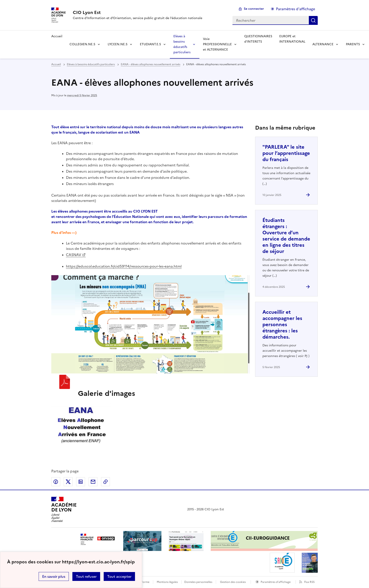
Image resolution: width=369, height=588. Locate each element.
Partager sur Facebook (56, 482)
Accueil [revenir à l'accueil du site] (57, 36)
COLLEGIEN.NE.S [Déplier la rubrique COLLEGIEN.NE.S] (82, 44)
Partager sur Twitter (68, 482)
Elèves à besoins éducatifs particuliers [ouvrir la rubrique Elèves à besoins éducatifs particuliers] (91, 64)
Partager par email (93, 482)
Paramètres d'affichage (276, 582)
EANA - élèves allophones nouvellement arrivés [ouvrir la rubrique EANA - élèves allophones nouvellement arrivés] (151, 64)
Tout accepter (119, 576)
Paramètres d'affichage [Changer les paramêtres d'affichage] (296, 9)
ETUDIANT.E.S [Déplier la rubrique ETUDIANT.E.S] (150, 44)
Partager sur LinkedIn (81, 482)
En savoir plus (54, 576)
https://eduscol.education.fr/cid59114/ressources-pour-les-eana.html (124, 266)
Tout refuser (86, 576)
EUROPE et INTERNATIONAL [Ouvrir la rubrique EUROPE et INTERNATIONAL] (292, 39)
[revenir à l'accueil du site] (138, 12)
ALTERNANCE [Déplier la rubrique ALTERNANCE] (323, 44)
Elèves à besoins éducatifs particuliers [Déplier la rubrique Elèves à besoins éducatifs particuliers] (182, 44)
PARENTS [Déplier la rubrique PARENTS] (353, 44)
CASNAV (74, 255)
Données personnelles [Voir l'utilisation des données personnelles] (198, 582)
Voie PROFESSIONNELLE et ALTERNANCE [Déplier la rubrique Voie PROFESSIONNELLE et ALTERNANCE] (217, 44)
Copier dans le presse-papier (105, 482)
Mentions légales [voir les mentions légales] (167, 582)
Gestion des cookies (233, 582)
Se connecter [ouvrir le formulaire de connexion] (254, 9)
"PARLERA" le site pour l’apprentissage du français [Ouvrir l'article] (286, 153)
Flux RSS (309, 582)
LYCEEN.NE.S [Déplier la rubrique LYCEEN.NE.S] (118, 44)
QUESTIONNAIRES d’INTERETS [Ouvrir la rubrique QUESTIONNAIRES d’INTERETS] (258, 39)
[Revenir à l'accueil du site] (64, 509)
